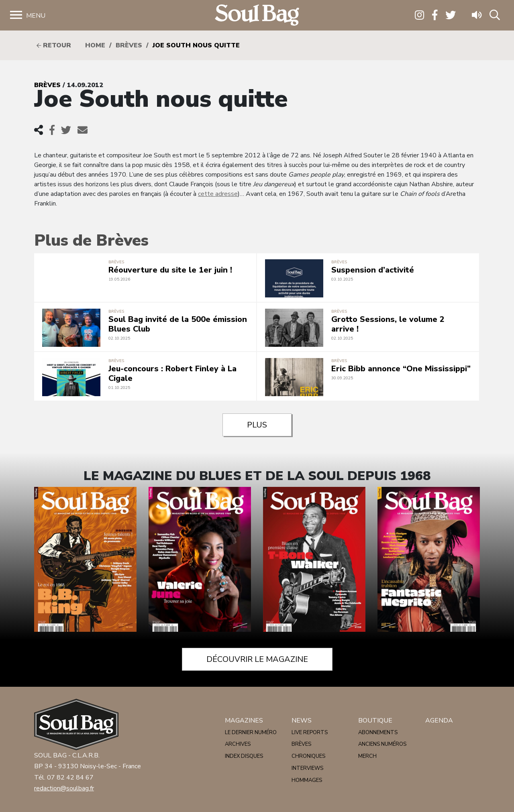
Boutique (375, 720)
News (302, 720)
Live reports (310, 733)
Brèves (129, 45)
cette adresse (218, 194)
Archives (238, 744)
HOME (95, 45)
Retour (54, 45)
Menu (36, 16)
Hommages (307, 780)
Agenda (439, 720)
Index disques (244, 756)
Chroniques (308, 756)
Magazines (244, 720)
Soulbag (257, 15)
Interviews (307, 768)
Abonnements (378, 733)
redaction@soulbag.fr (64, 788)
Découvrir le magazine (257, 659)
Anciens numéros (382, 744)
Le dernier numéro (251, 733)
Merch (367, 756)
